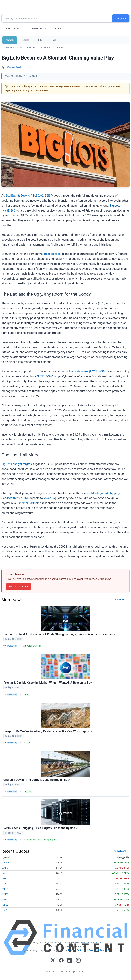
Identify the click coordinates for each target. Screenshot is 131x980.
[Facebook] (61, 961)
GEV (35, 840)
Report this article (19, 586)
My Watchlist (37, 28)
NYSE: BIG (9, 211)
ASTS (29, 646)
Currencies (30, 47)
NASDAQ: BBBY (42, 196)
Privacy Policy (76, 950)
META (5, 889)
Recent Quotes (12, 28)
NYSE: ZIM (21, 498)
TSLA (5, 910)
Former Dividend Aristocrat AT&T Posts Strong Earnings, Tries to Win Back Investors (60, 634)
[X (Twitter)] (53, 961)
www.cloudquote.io (91, 943)
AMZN (29, 840)
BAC (5, 878)
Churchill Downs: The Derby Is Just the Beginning (37, 780)
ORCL (5, 905)
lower (47, 498)
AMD (5, 873)
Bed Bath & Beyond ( (19, 196)
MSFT (5, 894)
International (44, 47)
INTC (40, 840)
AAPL (5, 868)
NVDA (46, 840)
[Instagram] (78, 961)
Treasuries (58, 47)
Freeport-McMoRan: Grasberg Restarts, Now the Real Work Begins (48, 731)
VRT (55, 840)
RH (51, 840)
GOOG (6, 884)
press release (52, 254)
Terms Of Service (98, 950)
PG (28, 694)
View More (120, 600)
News (19, 47)
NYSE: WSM (98, 371)
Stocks (26, 40)
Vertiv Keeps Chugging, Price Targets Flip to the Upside (41, 828)
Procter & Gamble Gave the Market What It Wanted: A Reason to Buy (49, 683)
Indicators (60, 28)
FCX (28, 743)
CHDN (29, 791)
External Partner (28, 503)
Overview (10, 47)
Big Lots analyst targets (17, 464)
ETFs (40, 40)
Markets (10, 40)
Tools (54, 40)
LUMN (35, 646)
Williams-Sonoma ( (78, 371)
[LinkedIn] (70, 961)
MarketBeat (12, 646)
